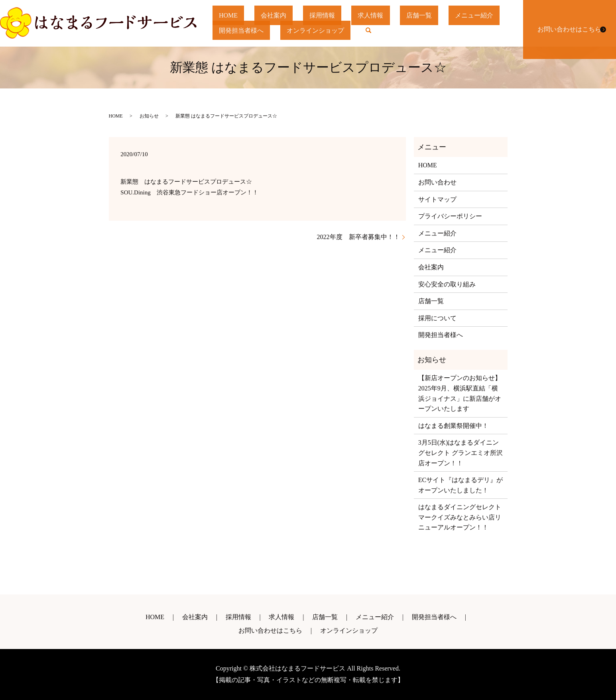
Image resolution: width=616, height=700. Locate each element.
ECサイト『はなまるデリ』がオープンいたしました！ (461, 485)
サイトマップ (437, 199)
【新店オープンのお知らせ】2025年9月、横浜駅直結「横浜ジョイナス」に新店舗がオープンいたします (460, 393)
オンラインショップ (319, 30)
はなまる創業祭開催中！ (453, 426)
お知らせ (149, 116)
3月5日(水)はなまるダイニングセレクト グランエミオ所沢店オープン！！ (461, 453)
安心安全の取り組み (447, 284)
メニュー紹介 (489, 15)
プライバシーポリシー (450, 216)
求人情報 (381, 15)
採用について (437, 318)
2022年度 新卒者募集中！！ (358, 237)
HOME (230, 15)
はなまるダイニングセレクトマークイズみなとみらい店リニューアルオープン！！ (460, 517)
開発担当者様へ (242, 30)
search (377, 32)
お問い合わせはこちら (568, 23)
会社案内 (279, 15)
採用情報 (330, 15)
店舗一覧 (432, 15)
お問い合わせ (437, 182)
